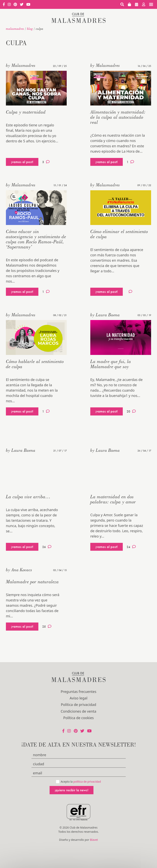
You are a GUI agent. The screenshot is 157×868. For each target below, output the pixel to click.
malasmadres (15, 29)
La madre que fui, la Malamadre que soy (111, 364)
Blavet (94, 840)
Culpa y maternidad (26, 112)
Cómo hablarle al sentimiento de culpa (35, 364)
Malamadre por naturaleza (32, 582)
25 (47, 626)
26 (47, 547)
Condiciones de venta (79, 711)
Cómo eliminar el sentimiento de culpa (119, 234)
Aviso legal (78, 698)
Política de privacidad (78, 705)
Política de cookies (79, 718)
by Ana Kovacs (19, 570)
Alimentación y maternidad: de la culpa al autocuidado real (118, 117)
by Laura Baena (105, 315)
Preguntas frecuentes (78, 692)
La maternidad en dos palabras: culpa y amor (113, 499)
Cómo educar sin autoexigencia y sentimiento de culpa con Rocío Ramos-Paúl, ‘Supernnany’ (36, 239)
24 (131, 547)
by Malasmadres (21, 65)
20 (131, 411)
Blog (30, 29)
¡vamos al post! (22, 162)
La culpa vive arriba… (28, 497)
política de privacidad (87, 782)
